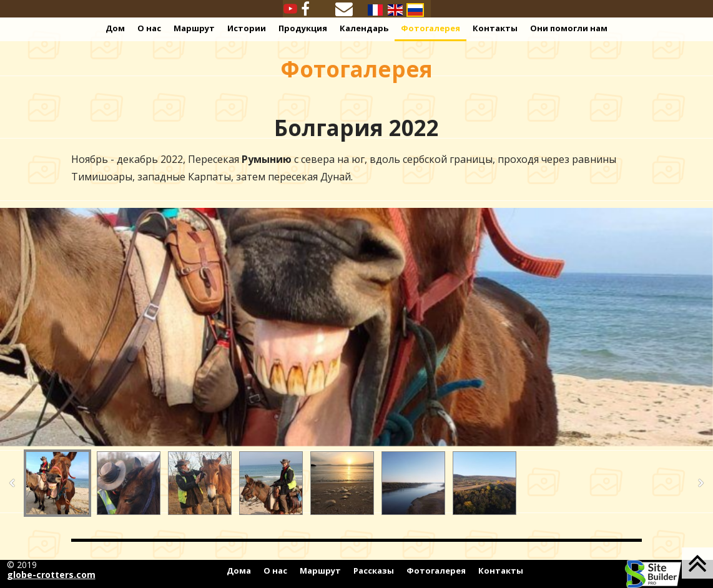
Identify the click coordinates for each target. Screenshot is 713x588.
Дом (115, 28)
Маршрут (194, 28)
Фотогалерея (430, 28)
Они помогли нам (569, 28)
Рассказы (374, 571)
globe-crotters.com (51, 575)
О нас (149, 28)
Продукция (303, 28)
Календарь (364, 28)
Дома (239, 571)
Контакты (495, 28)
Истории (247, 28)
